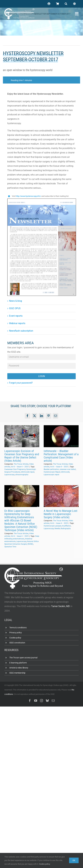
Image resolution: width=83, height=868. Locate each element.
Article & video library (19, 668)
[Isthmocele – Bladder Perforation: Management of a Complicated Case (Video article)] (61, 436)
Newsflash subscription (21, 331)
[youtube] (36, 701)
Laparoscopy (9, 475)
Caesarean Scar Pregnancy (15, 469)
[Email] (56, 416)
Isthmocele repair (28, 472)
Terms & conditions (18, 628)
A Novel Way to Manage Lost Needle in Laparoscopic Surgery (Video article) (60, 514)
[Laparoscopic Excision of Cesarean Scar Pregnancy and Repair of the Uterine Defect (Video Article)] (22, 436)
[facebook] (30, 701)
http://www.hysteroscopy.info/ (28, 196)
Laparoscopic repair (52, 475)
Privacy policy (16, 633)
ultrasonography (22, 475)
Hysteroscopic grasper (52, 526)
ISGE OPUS (15, 308)
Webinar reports (17, 323)
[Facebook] (27, 416)
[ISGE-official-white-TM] (19, 9)
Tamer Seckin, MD (60, 606)
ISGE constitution (17, 643)
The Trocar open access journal (23, 658)
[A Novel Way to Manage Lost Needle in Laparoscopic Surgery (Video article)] (61, 496)
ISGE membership (17, 673)
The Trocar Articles (21, 464)
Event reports (16, 316)
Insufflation (66, 526)
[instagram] (41, 701)
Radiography (66, 529)
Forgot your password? (21, 383)
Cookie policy (15, 638)
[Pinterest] (49, 416)
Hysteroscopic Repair (52, 472)
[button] (66, 4)
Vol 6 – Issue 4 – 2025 (20, 467)
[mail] (53, 701)
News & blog (15, 301)
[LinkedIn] (41, 416)
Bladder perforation (51, 469)
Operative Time (10, 547)
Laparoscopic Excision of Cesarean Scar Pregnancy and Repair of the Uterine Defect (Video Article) (22, 456)
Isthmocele (65, 472)
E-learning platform (18, 663)
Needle (57, 529)
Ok (74, 860)
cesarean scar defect (68, 469)
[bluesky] (47, 701)
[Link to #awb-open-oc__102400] (77, 14)
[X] (34, 416)
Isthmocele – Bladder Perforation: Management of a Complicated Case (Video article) (61, 456)
